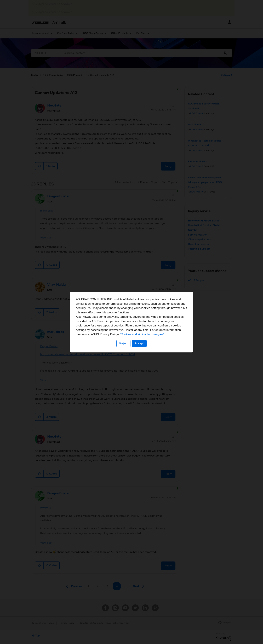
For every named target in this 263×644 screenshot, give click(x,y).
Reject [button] (123, 343)
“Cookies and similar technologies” (142, 334)
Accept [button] (139, 343)
